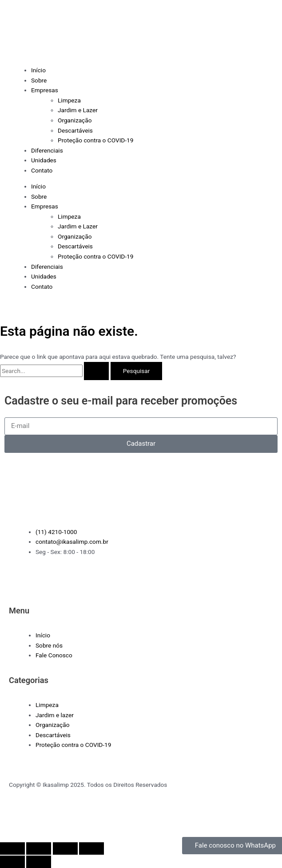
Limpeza (69, 100)
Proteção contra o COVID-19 (95, 140)
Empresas (45, 90)
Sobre (39, 80)
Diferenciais (47, 150)
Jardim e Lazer (78, 110)
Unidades (44, 160)
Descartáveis (75, 130)
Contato (42, 170)
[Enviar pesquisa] (96, 371)
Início (38, 70)
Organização (75, 120)
